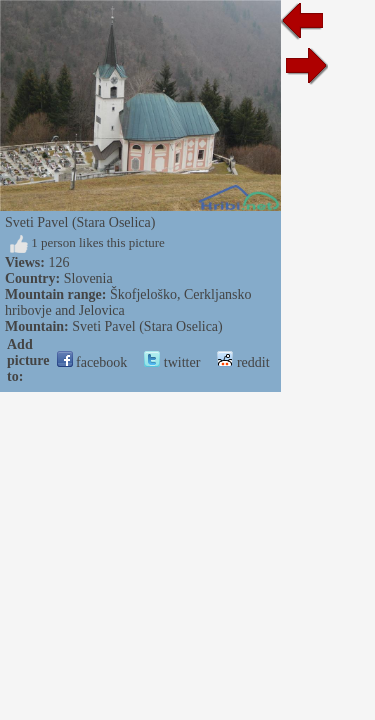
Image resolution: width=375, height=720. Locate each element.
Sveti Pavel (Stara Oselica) (147, 326)
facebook (92, 362)
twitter (172, 362)
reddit (243, 362)
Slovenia (88, 278)
